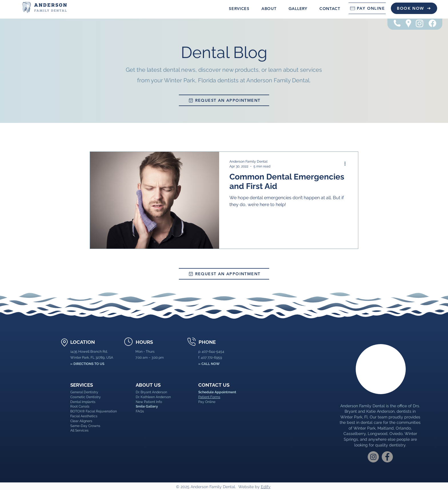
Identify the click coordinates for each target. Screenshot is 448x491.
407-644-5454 (213, 352)
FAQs (140, 411)
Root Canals (80, 406)
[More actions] (347, 163)
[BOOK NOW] (414, 8)
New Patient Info (149, 402)
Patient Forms (209, 397)
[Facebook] (432, 23)
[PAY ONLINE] (367, 8)
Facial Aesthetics (84, 416)
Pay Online (207, 402)
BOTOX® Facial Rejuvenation (94, 411)
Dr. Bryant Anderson (151, 392)
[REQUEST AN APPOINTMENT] (224, 100)
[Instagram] (420, 23)
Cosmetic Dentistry (86, 397)
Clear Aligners (81, 421)
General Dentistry (84, 392)
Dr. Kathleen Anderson (153, 397)
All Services (79, 430)
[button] (239, 9)
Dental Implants (83, 402)
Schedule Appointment (217, 392)
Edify (266, 487)
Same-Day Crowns (85, 426)
